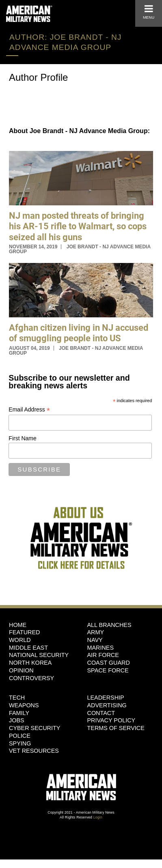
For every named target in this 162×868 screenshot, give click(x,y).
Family (19, 713)
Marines (101, 648)
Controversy (31, 678)
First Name (22, 438)
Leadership (106, 698)
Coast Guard (109, 663)
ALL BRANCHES (109, 625)
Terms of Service (116, 728)
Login (98, 817)
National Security (39, 655)
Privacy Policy (111, 720)
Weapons (24, 705)
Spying (20, 743)
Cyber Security (35, 728)
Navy (95, 640)
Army (96, 632)
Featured (25, 632)
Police (20, 736)
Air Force (103, 655)
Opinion (21, 670)
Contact (101, 713)
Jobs (17, 720)
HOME (18, 625)
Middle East (28, 648)
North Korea (30, 663)
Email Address (29, 410)
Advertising (107, 705)
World (20, 640)
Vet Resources (34, 751)
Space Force (108, 670)
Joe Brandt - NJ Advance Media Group (80, 249)
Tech (17, 698)
